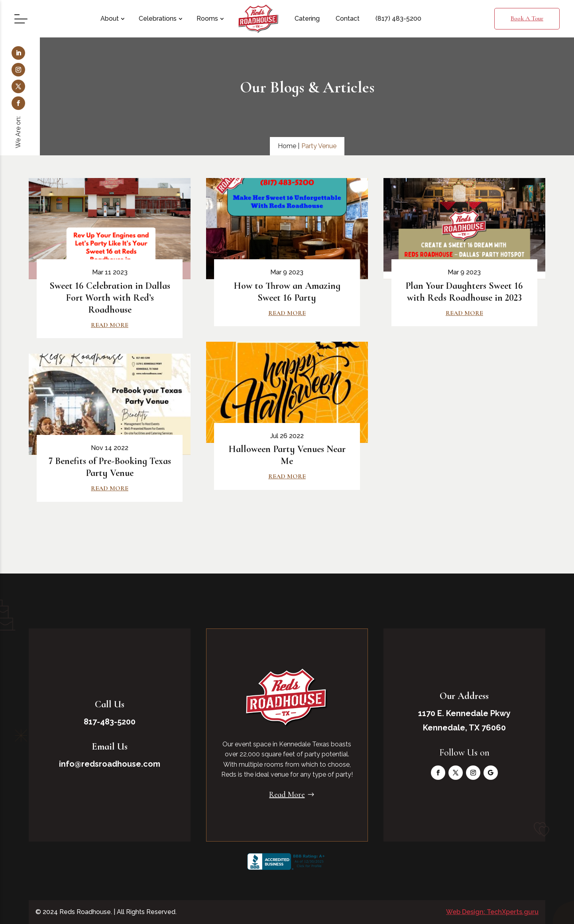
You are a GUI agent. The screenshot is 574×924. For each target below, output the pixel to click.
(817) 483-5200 (398, 19)
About (110, 19)
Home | (289, 146)
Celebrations (158, 19)
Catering (307, 19)
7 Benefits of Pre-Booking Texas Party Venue (110, 467)
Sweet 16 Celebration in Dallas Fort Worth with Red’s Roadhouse (110, 298)
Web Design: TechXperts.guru (492, 912)
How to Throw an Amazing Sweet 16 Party (287, 292)
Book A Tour (527, 18)
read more (110, 325)
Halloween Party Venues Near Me (287, 455)
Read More (287, 795)
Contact (348, 19)
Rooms (207, 19)
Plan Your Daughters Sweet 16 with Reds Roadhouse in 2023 (464, 292)
